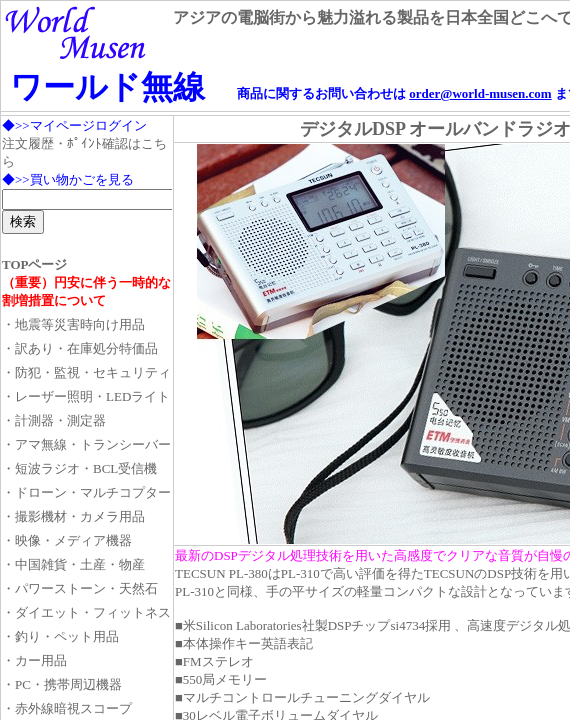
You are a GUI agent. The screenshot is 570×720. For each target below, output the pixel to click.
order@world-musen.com (480, 93)
